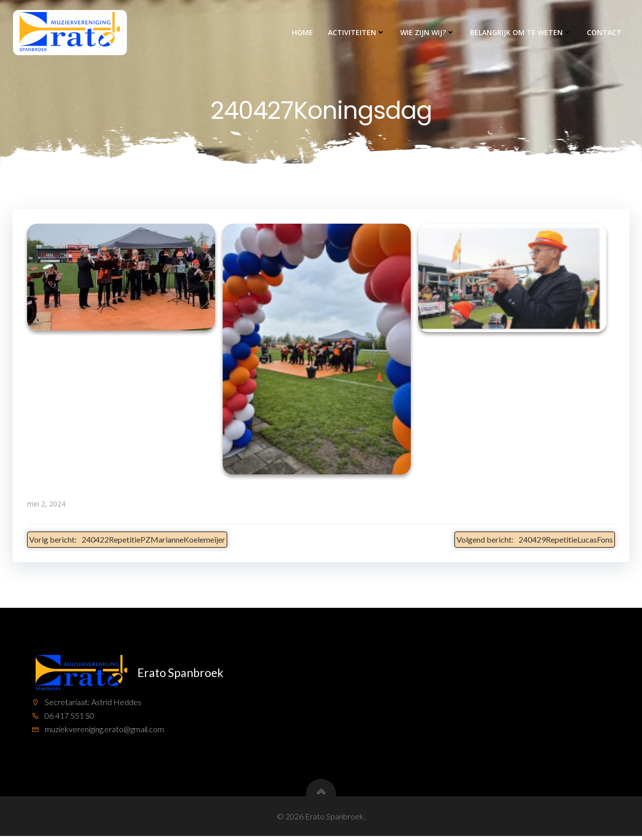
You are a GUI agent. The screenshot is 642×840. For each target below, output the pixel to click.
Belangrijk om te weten (522, 33)
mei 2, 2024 (46, 505)
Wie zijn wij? (429, 33)
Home (303, 33)
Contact (605, 33)
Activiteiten (358, 33)
